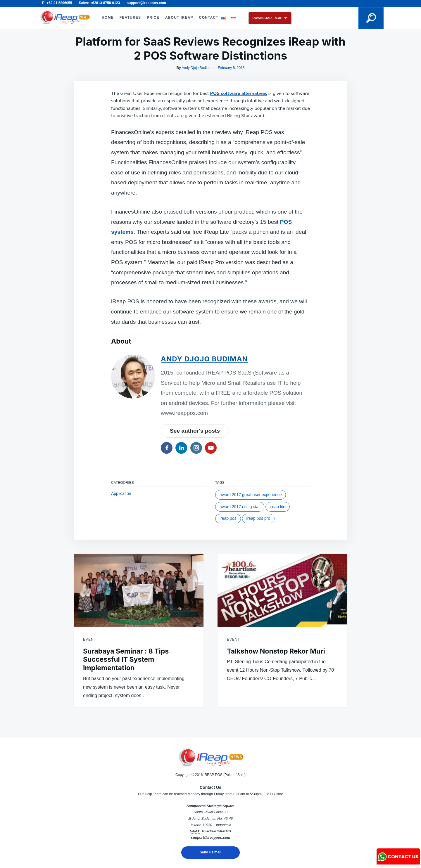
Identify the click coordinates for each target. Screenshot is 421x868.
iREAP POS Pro (258, 518)
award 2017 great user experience (251, 495)
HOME (108, 18)
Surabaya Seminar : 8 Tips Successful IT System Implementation (126, 660)
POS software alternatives (238, 93)
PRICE (153, 18)
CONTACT (209, 18)
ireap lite (278, 507)
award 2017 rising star (240, 507)
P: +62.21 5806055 (57, 3)
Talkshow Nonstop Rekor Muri (276, 651)
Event (90, 640)
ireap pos (228, 518)
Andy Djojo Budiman (197, 68)
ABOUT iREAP (179, 18)
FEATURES (130, 18)
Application (121, 493)
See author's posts (195, 431)
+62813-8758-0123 (216, 831)
